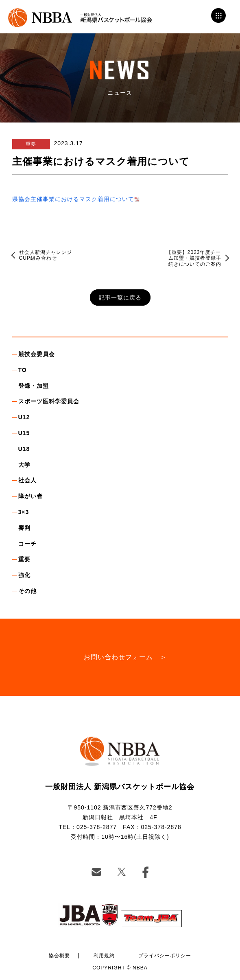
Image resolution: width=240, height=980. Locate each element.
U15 (24, 433)
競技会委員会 (37, 354)
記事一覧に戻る (120, 297)
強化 (24, 575)
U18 (24, 449)
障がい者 (31, 496)
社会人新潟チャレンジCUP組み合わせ (46, 255)
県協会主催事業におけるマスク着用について (73, 199)
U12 (24, 417)
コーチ (27, 544)
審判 (24, 528)
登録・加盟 (34, 386)
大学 (24, 465)
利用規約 (104, 956)
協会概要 (59, 956)
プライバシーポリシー (165, 956)
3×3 (24, 512)
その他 (27, 591)
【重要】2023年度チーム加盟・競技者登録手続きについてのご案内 (194, 258)
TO (23, 370)
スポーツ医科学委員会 (49, 401)
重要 (24, 559)
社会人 (27, 480)
